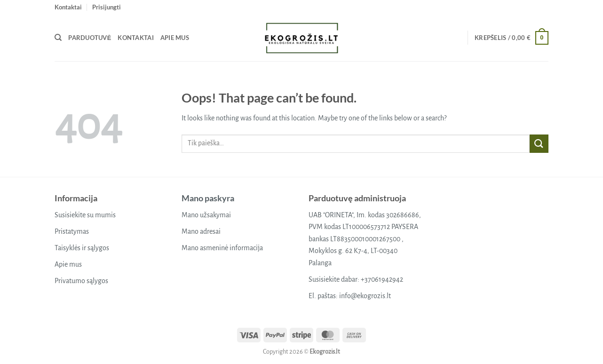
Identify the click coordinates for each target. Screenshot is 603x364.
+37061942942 (382, 279)
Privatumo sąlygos (81, 281)
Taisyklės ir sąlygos (82, 248)
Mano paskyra (208, 198)
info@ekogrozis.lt (365, 296)
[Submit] (539, 144)
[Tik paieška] (58, 38)
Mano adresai (201, 231)
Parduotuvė (90, 38)
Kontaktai (68, 7)
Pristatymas (72, 231)
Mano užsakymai (206, 215)
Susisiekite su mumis (85, 215)
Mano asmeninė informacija (222, 248)
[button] (107, 7)
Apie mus (175, 38)
